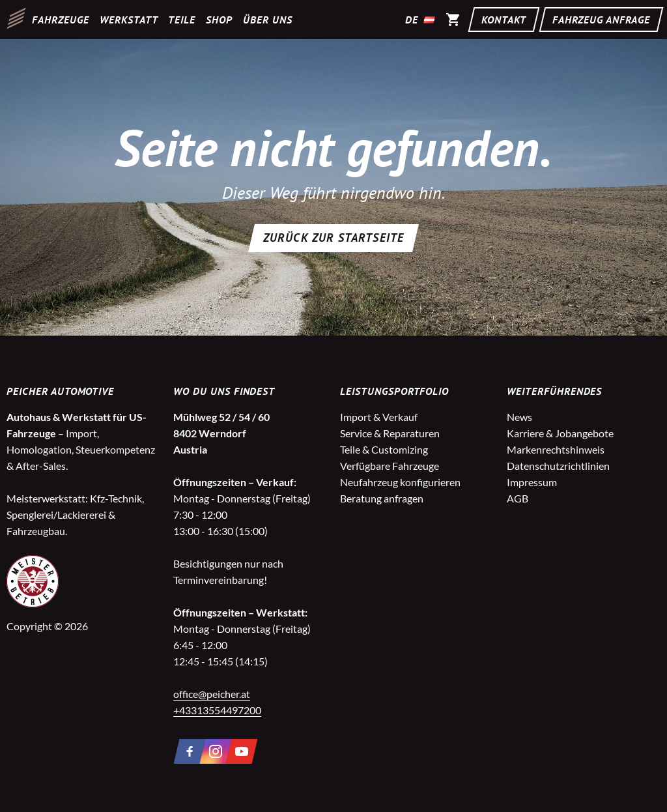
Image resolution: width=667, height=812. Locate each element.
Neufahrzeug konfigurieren (400, 482)
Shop (219, 20)
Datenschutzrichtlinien (558, 466)
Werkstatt (129, 20)
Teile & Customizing (384, 449)
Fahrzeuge (61, 20)
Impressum (532, 482)
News (519, 417)
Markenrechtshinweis (556, 449)
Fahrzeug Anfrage (601, 20)
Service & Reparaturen (390, 433)
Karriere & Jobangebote (560, 433)
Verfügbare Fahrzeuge (390, 466)
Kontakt (504, 20)
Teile (182, 20)
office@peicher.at (212, 694)
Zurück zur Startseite (333, 238)
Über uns (268, 20)
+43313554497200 (217, 710)
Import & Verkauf (379, 417)
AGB (518, 498)
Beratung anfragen (382, 498)
